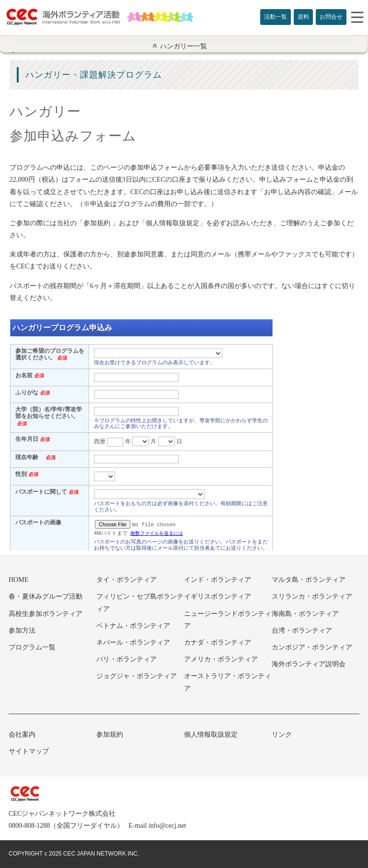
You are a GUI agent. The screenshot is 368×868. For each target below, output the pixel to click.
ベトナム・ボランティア (133, 626)
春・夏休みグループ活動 (46, 596)
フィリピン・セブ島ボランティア (140, 602)
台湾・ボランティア (302, 631)
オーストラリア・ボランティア (228, 682)
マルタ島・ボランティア (309, 580)
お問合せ (331, 17)
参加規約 (110, 735)
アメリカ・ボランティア (221, 659)
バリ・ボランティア (126, 659)
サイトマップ (29, 751)
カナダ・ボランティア (218, 642)
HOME (18, 580)
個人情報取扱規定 (211, 735)
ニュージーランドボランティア (228, 620)
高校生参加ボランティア (46, 614)
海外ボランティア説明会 (309, 664)
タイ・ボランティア (126, 580)
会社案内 (22, 735)
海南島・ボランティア (305, 614)
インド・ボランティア (218, 580)
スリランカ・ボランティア (312, 596)
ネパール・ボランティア (133, 642)
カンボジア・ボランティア (312, 647)
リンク (282, 735)
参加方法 (22, 631)
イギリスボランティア (218, 596)
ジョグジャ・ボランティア (137, 676)
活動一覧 (276, 17)
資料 (303, 17)
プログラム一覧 (32, 647)
